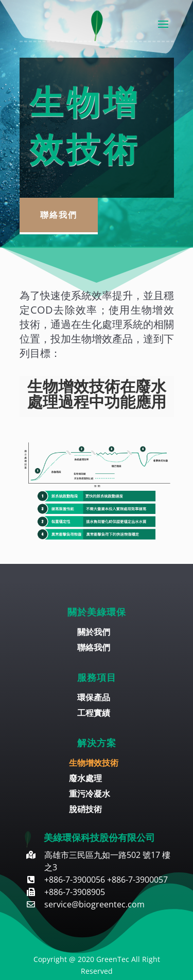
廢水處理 (85, 779)
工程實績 (94, 714)
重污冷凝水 (90, 795)
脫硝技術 (85, 810)
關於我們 (94, 633)
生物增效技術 (94, 764)
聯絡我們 (59, 215)
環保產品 (94, 698)
